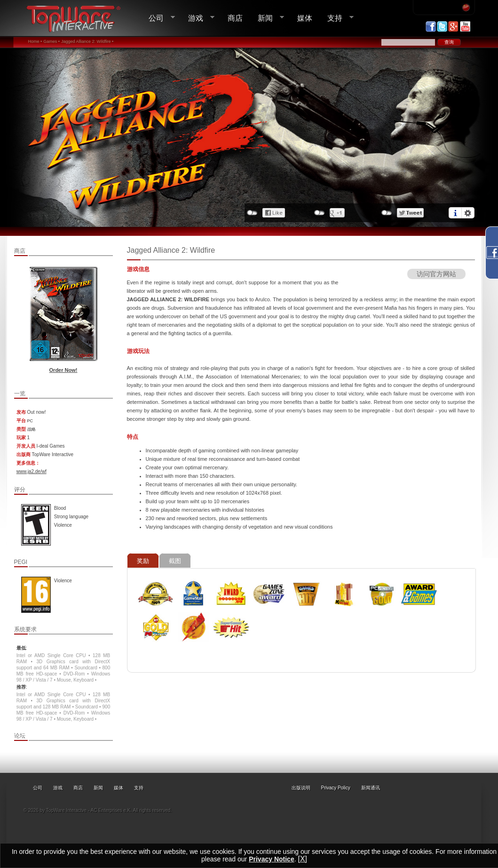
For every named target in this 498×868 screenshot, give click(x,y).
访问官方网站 (436, 274)
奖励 (143, 561)
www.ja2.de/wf (32, 471)
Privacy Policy (336, 788)
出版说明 (301, 788)
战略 (32, 429)
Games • (51, 41)
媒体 (305, 18)
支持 (337, 18)
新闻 (267, 18)
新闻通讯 (371, 788)
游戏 (198, 18)
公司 (158, 18)
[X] (302, 859)
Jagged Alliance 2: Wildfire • (87, 41)
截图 (175, 561)
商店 (235, 18)
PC (30, 421)
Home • (35, 41)
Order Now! (63, 370)
